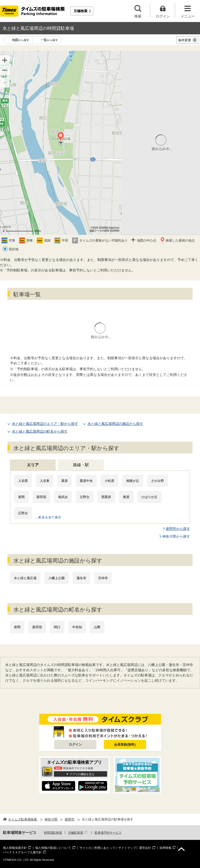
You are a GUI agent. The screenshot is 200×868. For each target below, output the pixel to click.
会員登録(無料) (125, 744)
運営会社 (145, 848)
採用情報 (165, 848)
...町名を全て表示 (48, 517)
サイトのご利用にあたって (97, 848)
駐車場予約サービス (108, 833)
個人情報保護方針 (15, 848)
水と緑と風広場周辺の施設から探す (115, 424)
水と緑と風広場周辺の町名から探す (40, 431)
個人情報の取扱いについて (53, 848)
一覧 (49, 40)
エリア (33, 465)
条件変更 (188, 40)
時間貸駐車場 (53, 833)
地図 (21, 40)
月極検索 (80, 11)
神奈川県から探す (176, 536)
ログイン (75, 744)
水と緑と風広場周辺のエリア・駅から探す (45, 424)
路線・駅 (81, 465)
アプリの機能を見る (82, 774)
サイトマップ (127, 848)
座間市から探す (178, 529)
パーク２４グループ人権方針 (22, 852)
